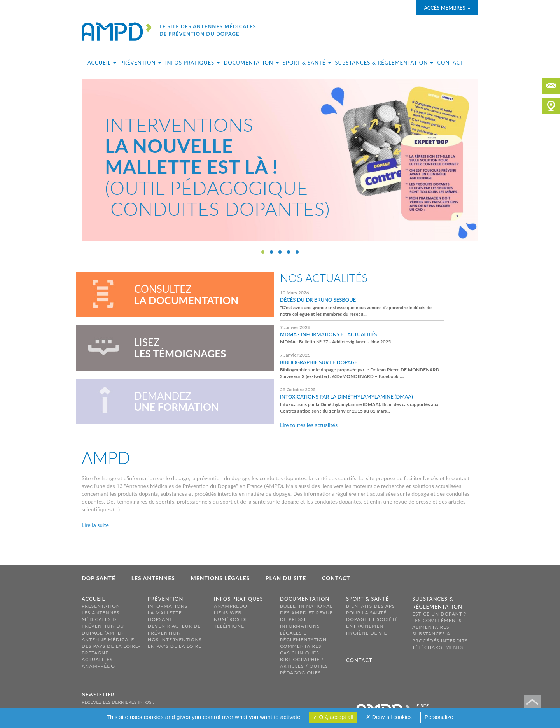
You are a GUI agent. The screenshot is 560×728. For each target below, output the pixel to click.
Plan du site (286, 578)
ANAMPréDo (231, 606)
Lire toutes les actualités (309, 425)
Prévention (165, 599)
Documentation (305, 599)
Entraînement (367, 626)
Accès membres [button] (447, 8)
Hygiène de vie (367, 633)
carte (551, 106)
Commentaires (301, 646)
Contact (450, 63)
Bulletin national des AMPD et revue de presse (306, 613)
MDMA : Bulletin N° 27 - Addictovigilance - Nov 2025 (360, 334)
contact (551, 86)
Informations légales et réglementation (303, 633)
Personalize (439, 717)
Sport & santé (367, 599)
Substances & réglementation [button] (384, 63)
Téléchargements (438, 647)
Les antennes (153, 578)
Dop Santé (99, 578)
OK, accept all (333, 717)
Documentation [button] (251, 63)
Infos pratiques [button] (193, 63)
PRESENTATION (101, 606)
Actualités (97, 659)
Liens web (228, 613)
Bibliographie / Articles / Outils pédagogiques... (304, 666)
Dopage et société (372, 619)
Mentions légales (220, 578)
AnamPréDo (98, 666)
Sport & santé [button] (307, 63)
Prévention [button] (141, 63)
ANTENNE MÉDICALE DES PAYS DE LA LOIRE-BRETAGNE (111, 646)
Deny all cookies (389, 717)
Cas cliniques (300, 653)
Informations (168, 606)
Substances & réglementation (437, 603)
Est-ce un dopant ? (439, 614)
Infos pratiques (238, 599)
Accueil (93, 599)
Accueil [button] (102, 63)
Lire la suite (95, 525)
